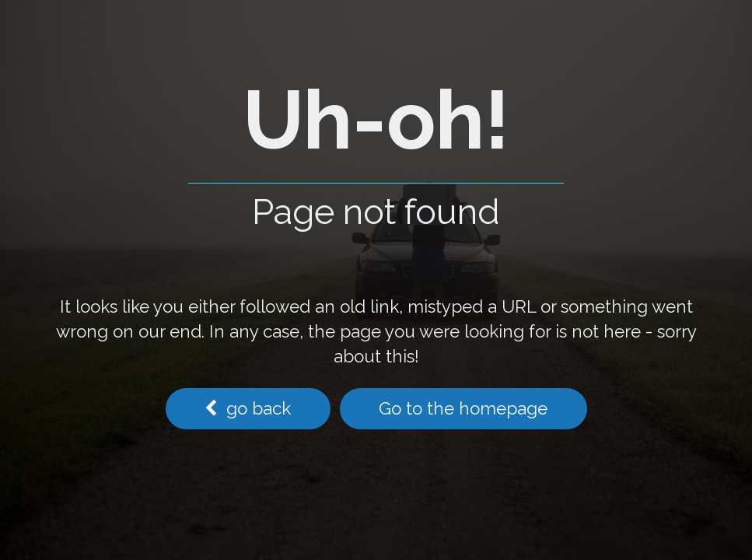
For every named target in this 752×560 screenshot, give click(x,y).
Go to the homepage (463, 408)
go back (248, 408)
